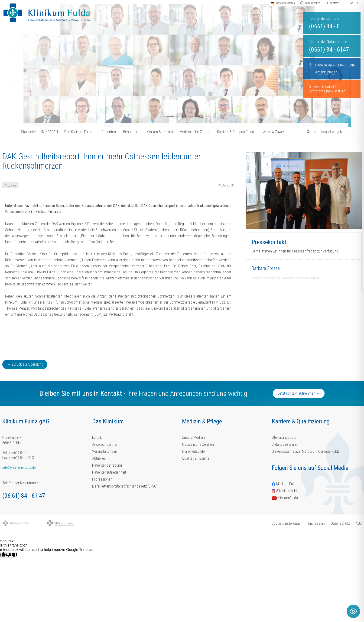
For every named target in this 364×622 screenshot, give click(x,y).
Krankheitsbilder (194, 451)
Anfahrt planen (326, 72)
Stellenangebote (284, 437)
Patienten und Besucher (119, 132)
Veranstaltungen (105, 451)
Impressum (317, 523)
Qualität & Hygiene (196, 458)
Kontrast (335, 3)
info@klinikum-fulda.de (19, 467)
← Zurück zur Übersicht (25, 364)
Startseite (28, 132)
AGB (359, 523)
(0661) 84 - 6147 (329, 49)
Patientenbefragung (107, 465)
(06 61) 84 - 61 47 (24, 496)
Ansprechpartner (105, 444)
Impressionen (102, 479)
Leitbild (97, 437)
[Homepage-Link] (47, 13)
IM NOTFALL (50, 132)
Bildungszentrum (284, 444)
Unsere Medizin (193, 437)
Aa (352, 3)
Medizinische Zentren (196, 132)
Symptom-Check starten (327, 91)
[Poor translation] (11, 555)
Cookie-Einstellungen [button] (287, 523)
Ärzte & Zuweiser (276, 132)
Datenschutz (340, 523)
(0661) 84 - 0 (324, 26)
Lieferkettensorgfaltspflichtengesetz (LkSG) (125, 486)
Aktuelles (99, 458)
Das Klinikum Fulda (78, 132)
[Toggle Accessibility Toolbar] (353, 611)
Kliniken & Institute (160, 132)
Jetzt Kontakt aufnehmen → (299, 393)
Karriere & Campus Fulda (236, 132)
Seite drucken (313, 3)
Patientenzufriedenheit (109, 472)
